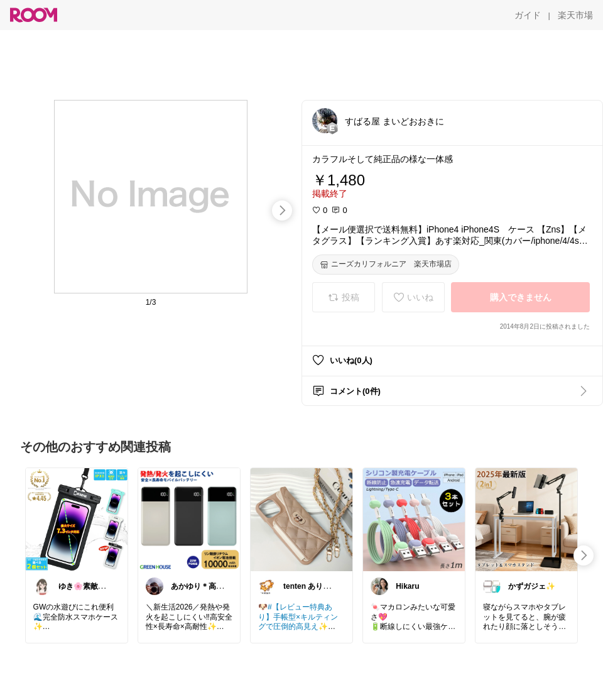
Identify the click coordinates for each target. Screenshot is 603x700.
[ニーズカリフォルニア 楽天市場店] (386, 265)
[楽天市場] (575, 15)
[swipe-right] (282, 211)
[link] (77, 519)
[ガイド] (528, 15)
